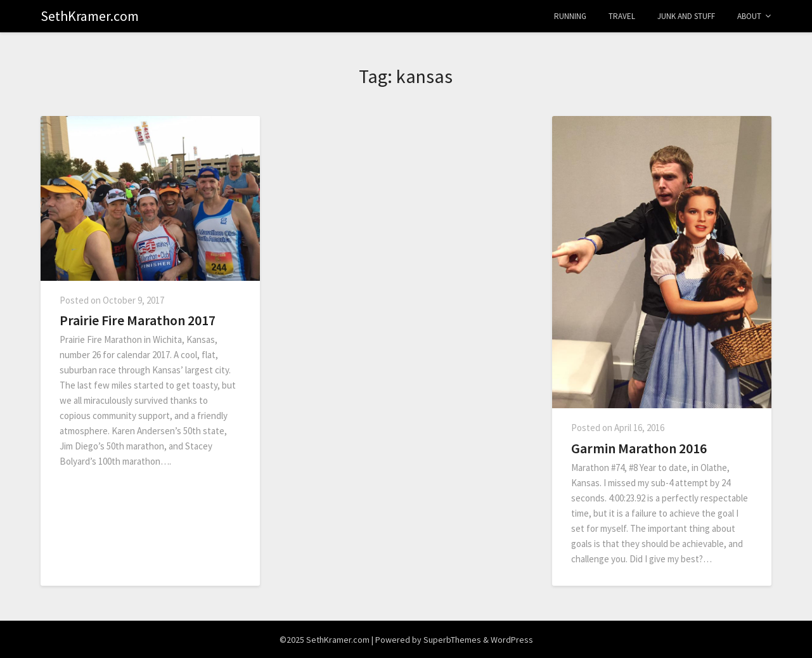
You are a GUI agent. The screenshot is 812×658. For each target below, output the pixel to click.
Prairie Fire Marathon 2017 (138, 320)
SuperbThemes (452, 640)
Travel (622, 16)
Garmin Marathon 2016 (639, 448)
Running (570, 16)
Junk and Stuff (686, 16)
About (749, 16)
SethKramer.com (90, 16)
